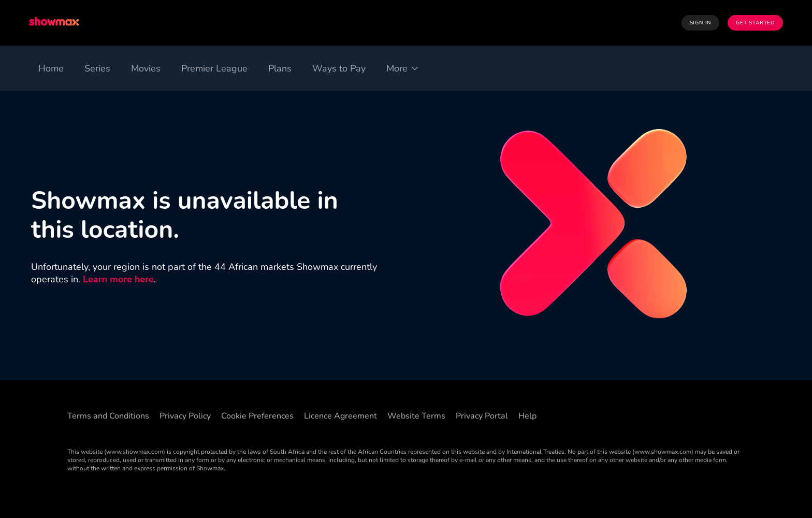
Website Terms (416, 416)
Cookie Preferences (257, 416)
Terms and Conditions (108, 416)
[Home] (51, 68)
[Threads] (656, 414)
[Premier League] (214, 68)
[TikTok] (629, 414)
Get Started (755, 23)
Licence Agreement (340, 416)
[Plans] (280, 68)
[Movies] (146, 68)
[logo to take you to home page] (55, 23)
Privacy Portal (482, 416)
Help (527, 416)
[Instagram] (709, 414)
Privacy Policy (185, 416)
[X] (683, 414)
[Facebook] (602, 414)
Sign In (701, 23)
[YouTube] (736, 414)
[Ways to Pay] (339, 68)
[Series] (97, 68)
